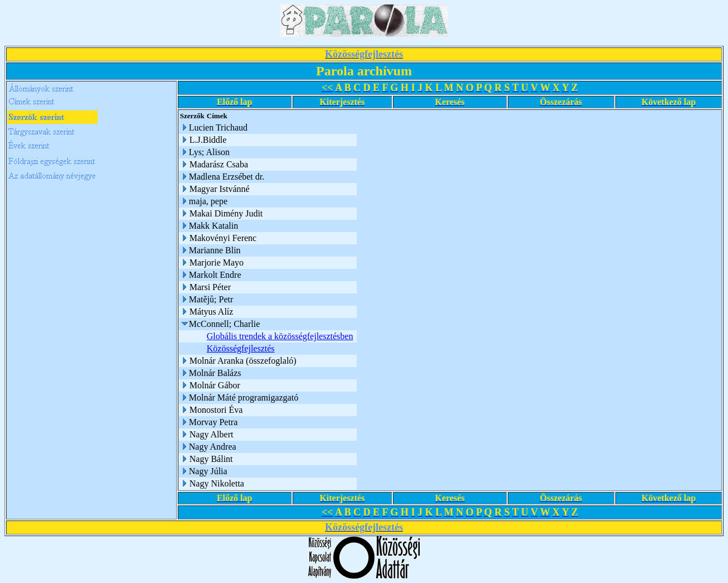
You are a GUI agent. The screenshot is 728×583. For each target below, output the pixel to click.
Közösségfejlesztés (241, 348)
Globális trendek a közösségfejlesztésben (280, 336)
